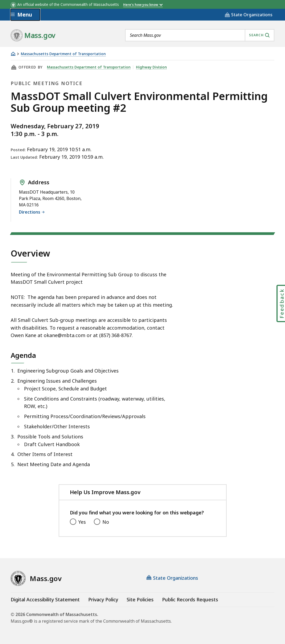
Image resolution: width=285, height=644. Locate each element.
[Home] (13, 54)
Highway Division (153, 67)
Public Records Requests (190, 599)
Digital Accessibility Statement (45, 599)
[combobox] (200, 35)
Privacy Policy (103, 599)
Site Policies (140, 599)
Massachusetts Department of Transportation (63, 54)
